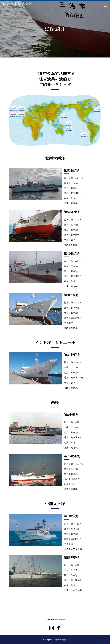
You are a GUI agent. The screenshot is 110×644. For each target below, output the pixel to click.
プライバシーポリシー (55, 619)
